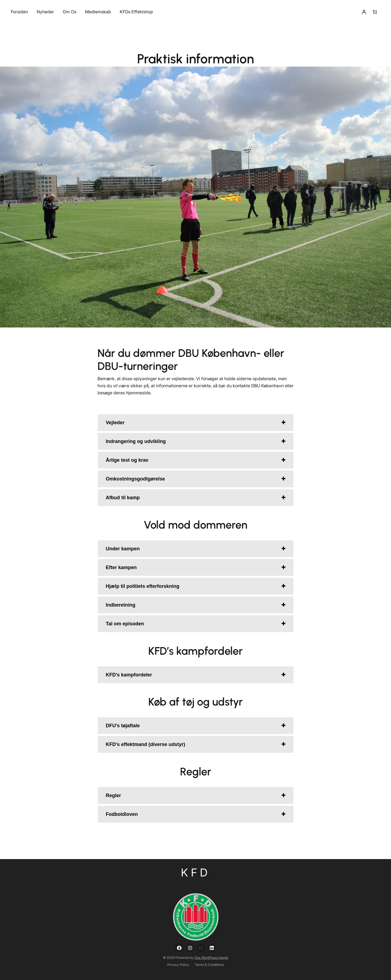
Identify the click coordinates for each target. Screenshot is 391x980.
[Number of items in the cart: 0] (375, 12)
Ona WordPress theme (211, 958)
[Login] (364, 12)
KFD (196, 873)
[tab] (196, 423)
